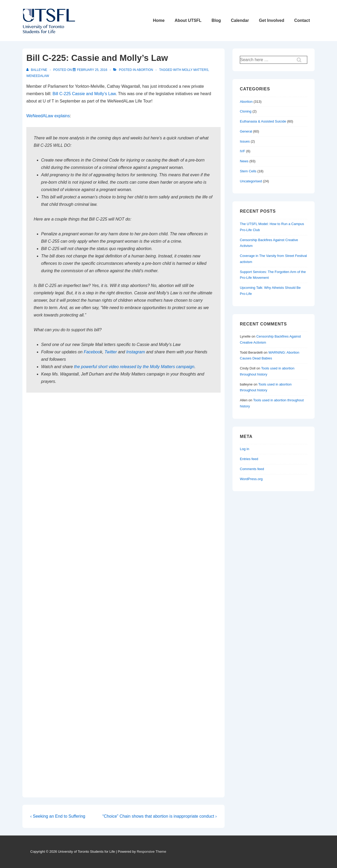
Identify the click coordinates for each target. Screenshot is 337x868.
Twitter (111, 352)
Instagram (135, 352)
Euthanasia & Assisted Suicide (263, 121)
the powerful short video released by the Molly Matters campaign (134, 367)
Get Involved (271, 20)
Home (159, 20)
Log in (244, 449)
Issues (245, 141)
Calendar (240, 20)
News (244, 161)
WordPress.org (251, 479)
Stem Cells (248, 171)
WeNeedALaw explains (48, 116)
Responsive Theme (151, 852)
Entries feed (249, 459)
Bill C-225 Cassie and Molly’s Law (84, 94)
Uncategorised (251, 181)
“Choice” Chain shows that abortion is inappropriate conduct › (160, 816)
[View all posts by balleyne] (37, 70)
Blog (216, 20)
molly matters (195, 70)
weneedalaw (38, 76)
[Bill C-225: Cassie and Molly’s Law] (92, 70)
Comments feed (252, 469)
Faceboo (92, 352)
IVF (242, 151)
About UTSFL (188, 20)
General (246, 131)
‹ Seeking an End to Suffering (58, 816)
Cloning (246, 111)
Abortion (145, 70)
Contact (302, 20)
